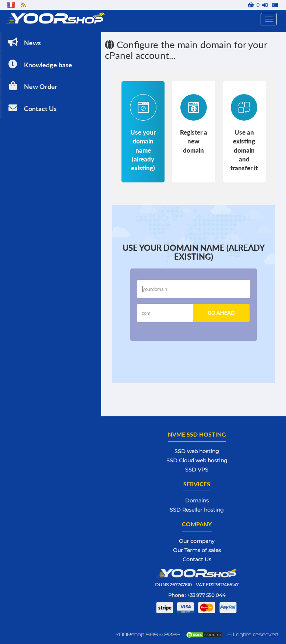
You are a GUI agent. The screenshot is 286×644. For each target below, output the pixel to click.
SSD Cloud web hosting (197, 460)
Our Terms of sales (197, 550)
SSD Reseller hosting (197, 510)
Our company (197, 541)
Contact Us (32, 108)
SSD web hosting (197, 451)
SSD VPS (197, 470)
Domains (197, 501)
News (24, 42)
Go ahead (221, 313)
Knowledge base (39, 64)
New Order (32, 86)
